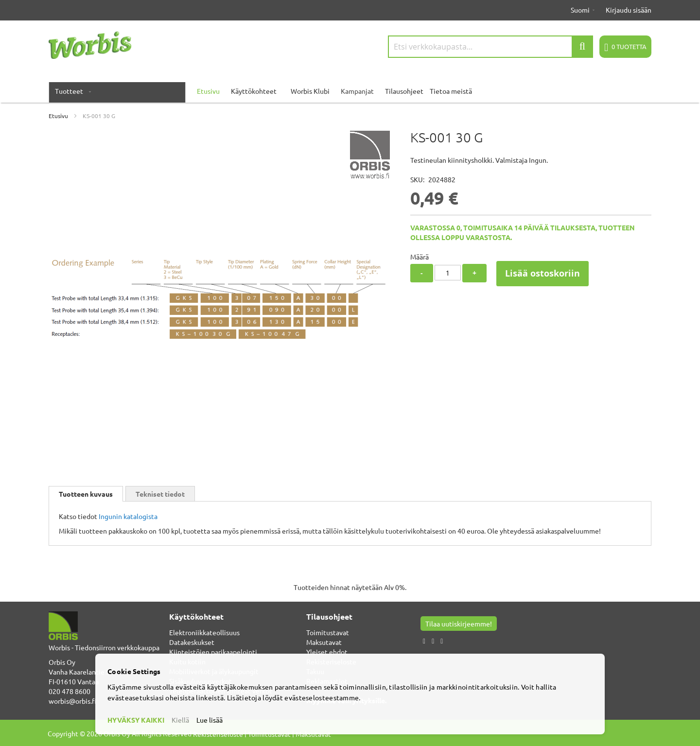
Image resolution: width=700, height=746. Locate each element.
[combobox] (490, 47)
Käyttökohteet (254, 91)
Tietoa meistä (451, 91)
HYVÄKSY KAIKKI (136, 720)
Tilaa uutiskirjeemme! (459, 624)
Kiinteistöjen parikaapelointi (213, 652)
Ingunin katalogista (128, 516)
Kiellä (180, 720)
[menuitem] (71, 91)
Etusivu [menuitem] (208, 91)
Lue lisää (210, 720)
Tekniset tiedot (160, 494)
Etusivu (58, 116)
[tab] (86, 494)
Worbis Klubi (310, 91)
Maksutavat (324, 642)
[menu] (350, 91)
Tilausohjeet (404, 91)
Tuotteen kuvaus (86, 494)
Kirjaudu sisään (629, 10)
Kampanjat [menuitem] (357, 91)
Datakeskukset (192, 642)
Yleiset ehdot (327, 652)
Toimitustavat (328, 632)
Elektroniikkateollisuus (204, 632)
